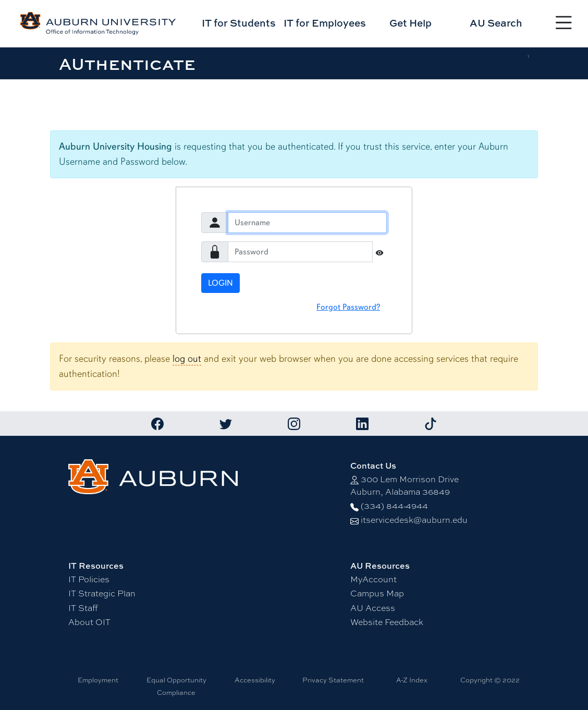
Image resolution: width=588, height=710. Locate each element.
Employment (98, 680)
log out (187, 359)
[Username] (307, 223)
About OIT (89, 622)
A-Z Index (412, 680)
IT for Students (239, 23)
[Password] (300, 252)
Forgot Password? (348, 307)
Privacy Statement (333, 680)
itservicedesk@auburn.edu (414, 520)
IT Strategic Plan (102, 593)
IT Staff (83, 608)
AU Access (373, 608)
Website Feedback (387, 622)
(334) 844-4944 (394, 506)
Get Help (411, 23)
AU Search (496, 23)
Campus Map (377, 593)
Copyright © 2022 (490, 680)
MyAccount (373, 579)
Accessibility (255, 680)
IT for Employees (325, 23)
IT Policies (89, 579)
